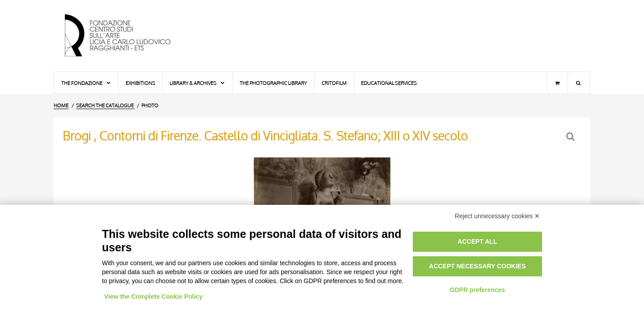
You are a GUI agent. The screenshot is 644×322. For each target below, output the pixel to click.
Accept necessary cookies (477, 266)
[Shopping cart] (557, 83)
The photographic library (273, 83)
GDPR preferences (478, 290)
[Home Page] (125, 36)
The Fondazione (86, 83)
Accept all (477, 241)
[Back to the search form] (571, 137)
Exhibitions (140, 83)
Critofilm (334, 83)
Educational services (389, 83)
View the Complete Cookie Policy (153, 297)
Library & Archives (197, 83)
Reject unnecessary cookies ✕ (497, 216)
